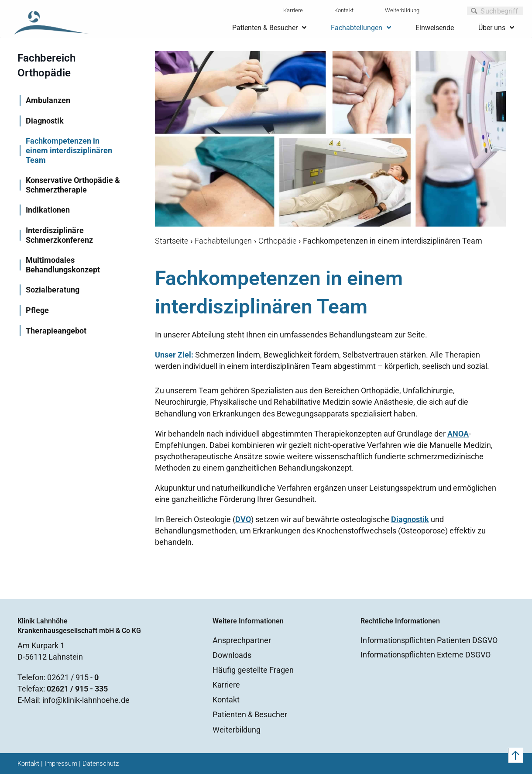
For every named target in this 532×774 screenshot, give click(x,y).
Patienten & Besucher (250, 714)
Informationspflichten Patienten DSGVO (429, 640)
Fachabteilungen (223, 241)
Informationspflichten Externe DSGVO (426, 655)
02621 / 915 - (73, 677)
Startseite (172, 241)
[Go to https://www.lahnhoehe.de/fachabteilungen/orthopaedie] (73, 68)
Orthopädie (277, 241)
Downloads (232, 655)
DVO (243, 519)
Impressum (61, 764)
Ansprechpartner (242, 640)
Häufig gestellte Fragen (253, 670)
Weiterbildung (402, 10)
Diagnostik (410, 519)
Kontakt (344, 10)
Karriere (293, 10)
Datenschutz (101, 764)
